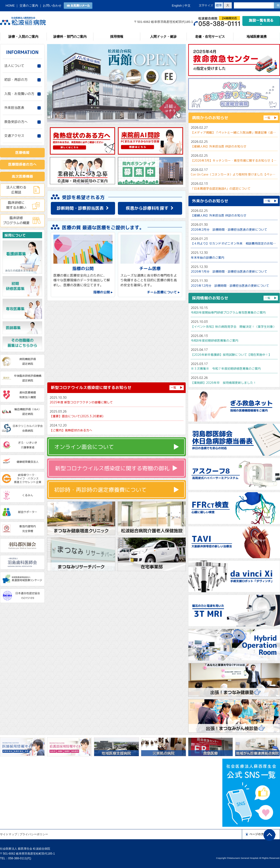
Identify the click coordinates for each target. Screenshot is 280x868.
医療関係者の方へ (22, 164)
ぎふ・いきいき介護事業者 (28, 445)
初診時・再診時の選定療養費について (100, 490)
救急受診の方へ (16, 122)
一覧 (173, 387)
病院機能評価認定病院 (28, 361)
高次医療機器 (22, 176)
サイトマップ (9, 834)
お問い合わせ (52, 6)
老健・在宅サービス (210, 37)
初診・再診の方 (16, 80)
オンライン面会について (84, 447)
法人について (14, 66)
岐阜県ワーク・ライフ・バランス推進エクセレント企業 (28, 479)
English (177, 6)
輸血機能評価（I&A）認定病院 (28, 412)
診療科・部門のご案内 (70, 37)
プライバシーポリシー (34, 834)
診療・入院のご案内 (23, 37)
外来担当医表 (14, 108)
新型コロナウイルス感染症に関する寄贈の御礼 (112, 468)
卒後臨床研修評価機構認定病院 (28, 378)
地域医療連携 (257, 37)
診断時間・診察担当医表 (80, 208)
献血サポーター (28, 512)
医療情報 (22, 153)
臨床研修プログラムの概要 (16, 220)
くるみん (28, 495)
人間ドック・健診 (163, 37)
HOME (10, 6)
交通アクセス (14, 136)
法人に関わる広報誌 (16, 190)
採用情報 (117, 37)
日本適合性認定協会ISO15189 (28, 596)
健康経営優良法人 (28, 462)
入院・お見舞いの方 (19, 94)
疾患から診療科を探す (147, 208)
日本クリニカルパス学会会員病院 (28, 428)
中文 (188, 6)
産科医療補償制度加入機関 (28, 395)
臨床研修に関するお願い (16, 205)
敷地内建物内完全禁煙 (28, 529)
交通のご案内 (29, 6)
